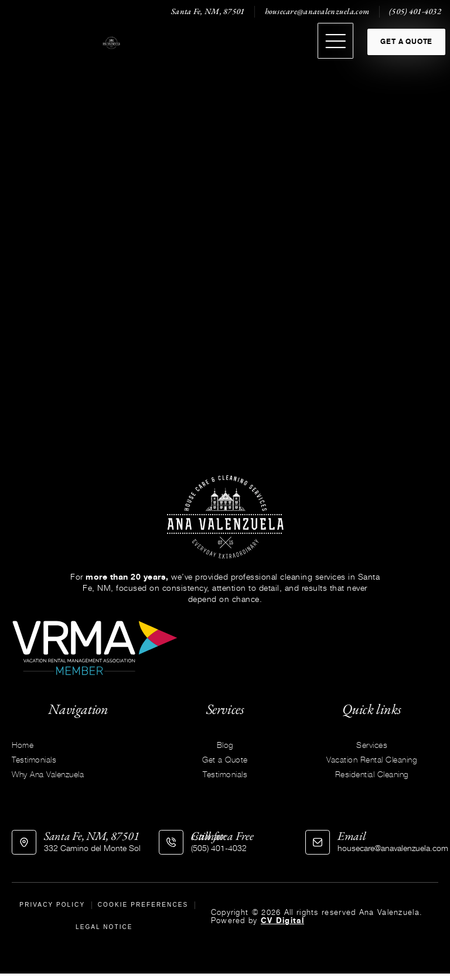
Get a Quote (225, 760)
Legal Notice (105, 932)
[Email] (318, 843)
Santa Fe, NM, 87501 (91, 837)
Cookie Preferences (144, 908)
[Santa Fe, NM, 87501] (24, 843)
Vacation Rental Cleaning (372, 760)
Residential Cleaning (372, 775)
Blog (225, 746)
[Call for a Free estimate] (171, 843)
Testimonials (34, 760)
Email (352, 837)
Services (372, 746)
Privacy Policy (53, 908)
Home (23, 746)
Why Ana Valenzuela (48, 775)
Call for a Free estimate (222, 837)
